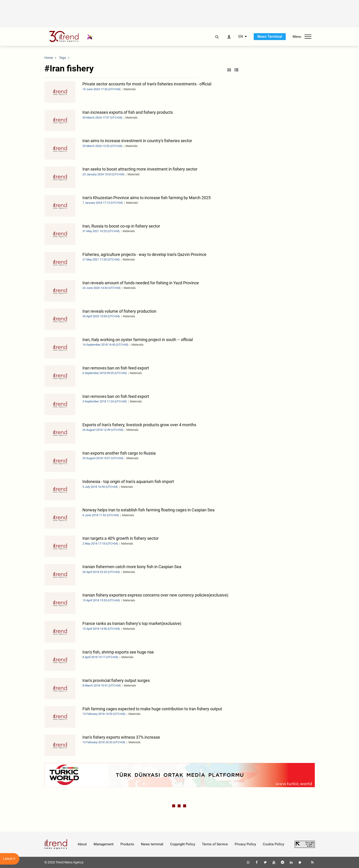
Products (127, 844)
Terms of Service (215, 844)
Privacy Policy (245, 844)
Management (104, 844)
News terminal (152, 844)
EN (241, 37)
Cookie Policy (273, 844)
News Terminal (270, 37)
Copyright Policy (183, 844)
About (82, 844)
